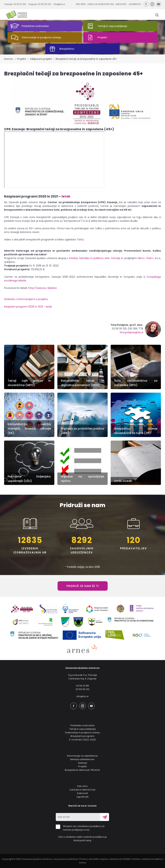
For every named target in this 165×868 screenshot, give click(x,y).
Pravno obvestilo (89, 859)
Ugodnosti (82, 797)
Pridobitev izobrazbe (82, 725)
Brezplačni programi (82, 736)
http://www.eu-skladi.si (42, 288)
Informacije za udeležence (82, 756)
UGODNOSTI (135, 4)
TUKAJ (80, 240)
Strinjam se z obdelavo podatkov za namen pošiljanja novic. (80, 828)
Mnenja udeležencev (82, 759)
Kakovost (82, 793)
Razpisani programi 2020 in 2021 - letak (28, 307)
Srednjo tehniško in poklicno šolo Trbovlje (95, 258)
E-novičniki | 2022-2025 (82, 740)
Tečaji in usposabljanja (82, 729)
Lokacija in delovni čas (82, 790)
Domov (9, 59)
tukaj (88, 840)
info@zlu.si (59, 4)
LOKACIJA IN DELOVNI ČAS (101, 4)
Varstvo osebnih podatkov (147, 859)
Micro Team (146, 258)
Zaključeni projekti (41, 59)
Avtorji (83, 863)
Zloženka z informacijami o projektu (26, 299)
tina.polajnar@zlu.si (131, 332)
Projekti (21, 59)
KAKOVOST (121, 4)
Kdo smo (82, 786)
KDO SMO (81, 4)
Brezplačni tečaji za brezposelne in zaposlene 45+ (86, 59)
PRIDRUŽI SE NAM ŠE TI (83, 586)
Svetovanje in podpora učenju (82, 733)
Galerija (82, 763)
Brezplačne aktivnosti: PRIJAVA (82, 770)
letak (66, 196)
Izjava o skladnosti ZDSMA (116, 859)
